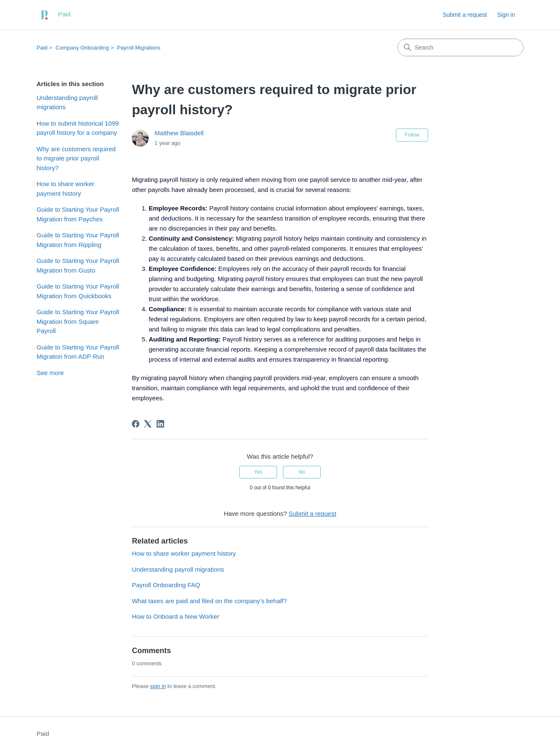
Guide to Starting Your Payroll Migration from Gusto (78, 265)
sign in (158, 686)
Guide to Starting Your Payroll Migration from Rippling (78, 240)
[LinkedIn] (160, 424)
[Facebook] (136, 424)
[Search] (461, 47)
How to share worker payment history (65, 189)
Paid (42, 48)
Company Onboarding (82, 48)
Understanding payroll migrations (67, 102)
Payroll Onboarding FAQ (166, 585)
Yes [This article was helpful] (258, 472)
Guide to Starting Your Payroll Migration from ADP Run (78, 352)
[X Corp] (148, 424)
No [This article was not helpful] (302, 472)
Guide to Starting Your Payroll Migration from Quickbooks (78, 291)
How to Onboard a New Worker (175, 616)
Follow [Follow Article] (412, 135)
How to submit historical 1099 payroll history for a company (78, 128)
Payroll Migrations (139, 48)
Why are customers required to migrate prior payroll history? (76, 158)
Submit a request (465, 15)
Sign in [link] (506, 15)
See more (50, 373)
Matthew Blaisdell (179, 133)
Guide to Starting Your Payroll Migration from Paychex (78, 214)
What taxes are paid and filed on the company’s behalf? (209, 601)
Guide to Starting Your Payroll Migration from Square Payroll (78, 321)
